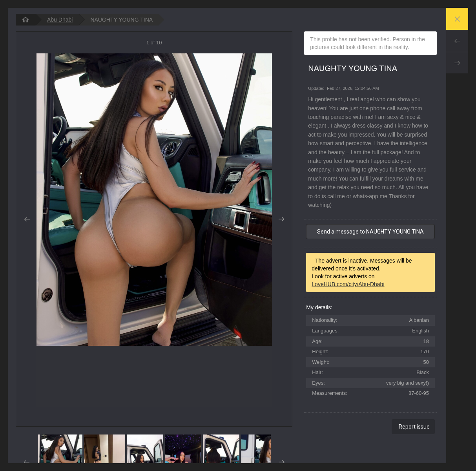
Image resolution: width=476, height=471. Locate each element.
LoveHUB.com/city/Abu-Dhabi (348, 284)
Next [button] (281, 219)
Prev (457, 41)
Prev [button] (27, 219)
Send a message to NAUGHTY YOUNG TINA (370, 232)
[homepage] (26, 20)
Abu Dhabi (60, 20)
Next (457, 63)
